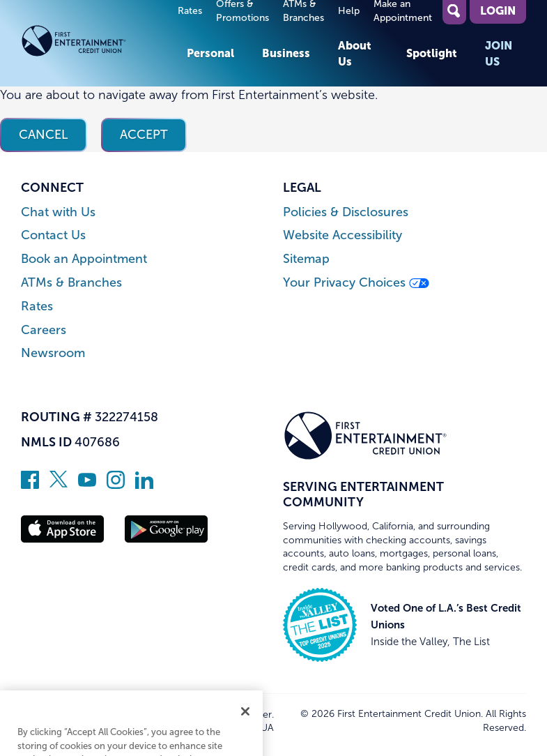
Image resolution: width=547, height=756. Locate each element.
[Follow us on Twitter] (59, 485)
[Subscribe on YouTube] (87, 485)
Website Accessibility (342, 235)
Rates (190, 11)
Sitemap (306, 259)
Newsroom (53, 353)
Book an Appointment (84, 259)
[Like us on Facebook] (30, 485)
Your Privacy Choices (356, 283)
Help (349, 11)
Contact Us (53, 235)
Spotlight (432, 53)
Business (286, 53)
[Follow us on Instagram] (116, 485)
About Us (355, 53)
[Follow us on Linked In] (144, 485)
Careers (44, 330)
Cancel (44, 135)
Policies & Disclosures (346, 212)
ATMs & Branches (71, 283)
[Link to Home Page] (97, 43)
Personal (210, 53)
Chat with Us (58, 212)
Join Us (499, 53)
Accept (144, 135)
